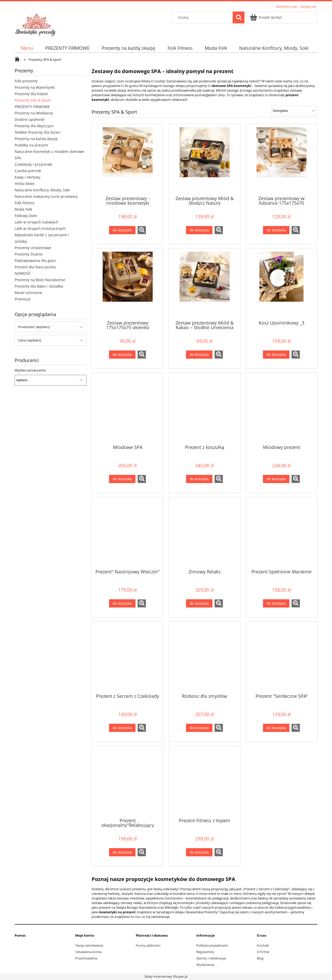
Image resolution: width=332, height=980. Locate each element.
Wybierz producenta (30, 370)
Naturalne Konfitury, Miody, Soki (42, 190)
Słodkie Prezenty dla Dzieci (38, 132)
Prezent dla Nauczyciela (35, 267)
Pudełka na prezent (31, 145)
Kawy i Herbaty (27, 177)
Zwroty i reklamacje (211, 958)
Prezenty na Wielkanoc (34, 113)
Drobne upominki (30, 119)
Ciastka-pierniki (28, 171)
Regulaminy (205, 952)
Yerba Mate (25, 184)
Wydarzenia (205, 965)
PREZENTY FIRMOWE (32, 107)
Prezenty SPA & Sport (33, 100)
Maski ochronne (28, 293)
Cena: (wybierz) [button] (30, 340)
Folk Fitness (25, 203)
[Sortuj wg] (294, 111)
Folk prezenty (26, 81)
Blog (260, 958)
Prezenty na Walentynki (35, 87)
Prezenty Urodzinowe (33, 248)
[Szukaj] (239, 17)
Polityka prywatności (212, 945)
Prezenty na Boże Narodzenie (40, 280)
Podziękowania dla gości (35, 261)
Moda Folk (23, 209)
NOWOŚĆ (23, 273)
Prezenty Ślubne (29, 254)
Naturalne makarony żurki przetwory (46, 196)
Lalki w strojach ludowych (37, 222)
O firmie (263, 952)
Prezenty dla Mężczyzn (34, 126)
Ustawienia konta (88, 952)
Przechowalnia (86, 958)
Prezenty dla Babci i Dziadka (39, 286)
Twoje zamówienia (89, 945)
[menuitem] (27, 48)
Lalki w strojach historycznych (40, 228)
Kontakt (263, 945)
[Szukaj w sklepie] (203, 17)
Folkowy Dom (26, 216)
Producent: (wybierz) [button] (34, 327)
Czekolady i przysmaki (33, 164)
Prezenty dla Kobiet (31, 94)
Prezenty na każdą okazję (36, 139)
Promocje (23, 299)
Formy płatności (148, 945)
